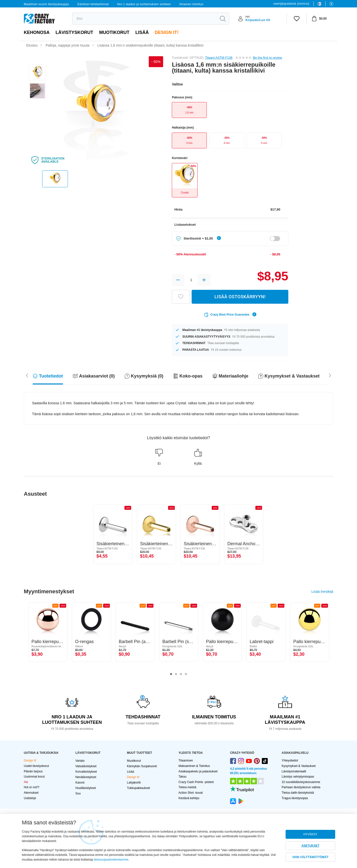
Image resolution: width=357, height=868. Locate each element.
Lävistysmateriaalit (294, 771)
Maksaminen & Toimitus (194, 766)
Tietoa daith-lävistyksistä (298, 793)
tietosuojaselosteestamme (111, 860)
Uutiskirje (30, 798)
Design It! (167, 32)
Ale (26, 782)
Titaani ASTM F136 (219, 58)
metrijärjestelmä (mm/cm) (291, 4)
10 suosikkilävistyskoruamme (301, 782)
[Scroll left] (330, 375)
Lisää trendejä (322, 592)
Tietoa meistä (187, 787)
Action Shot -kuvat (191, 793)
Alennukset (31, 793)
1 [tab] (171, 674)
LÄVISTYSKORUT (74, 32)
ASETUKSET (311, 846)
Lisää (142, 32)
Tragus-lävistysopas (295, 798)
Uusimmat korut (34, 777)
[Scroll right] (27, 375)
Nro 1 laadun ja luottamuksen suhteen (144, 4)
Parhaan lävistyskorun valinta (301, 787)
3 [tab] (181, 674)
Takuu (182, 777)
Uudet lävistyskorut (36, 766)
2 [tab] (176, 674)
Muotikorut (114, 32)
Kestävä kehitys (189, 798)
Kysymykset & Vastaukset (299, 766)
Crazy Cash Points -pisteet (196, 782)
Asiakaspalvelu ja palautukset (198, 771)
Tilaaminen (186, 760)
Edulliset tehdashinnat (93, 4)
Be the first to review (268, 58)
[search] (144, 19)
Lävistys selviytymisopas (298, 777)
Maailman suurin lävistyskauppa (46, 4)
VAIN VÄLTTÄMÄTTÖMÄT (310, 857)
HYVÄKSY (311, 834)
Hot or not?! (32, 787)
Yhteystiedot (290, 760)
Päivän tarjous (33, 771)
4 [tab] (186, 674)
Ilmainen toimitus (191, 4)
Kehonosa (37, 32)
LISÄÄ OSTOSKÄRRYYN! (240, 297)
